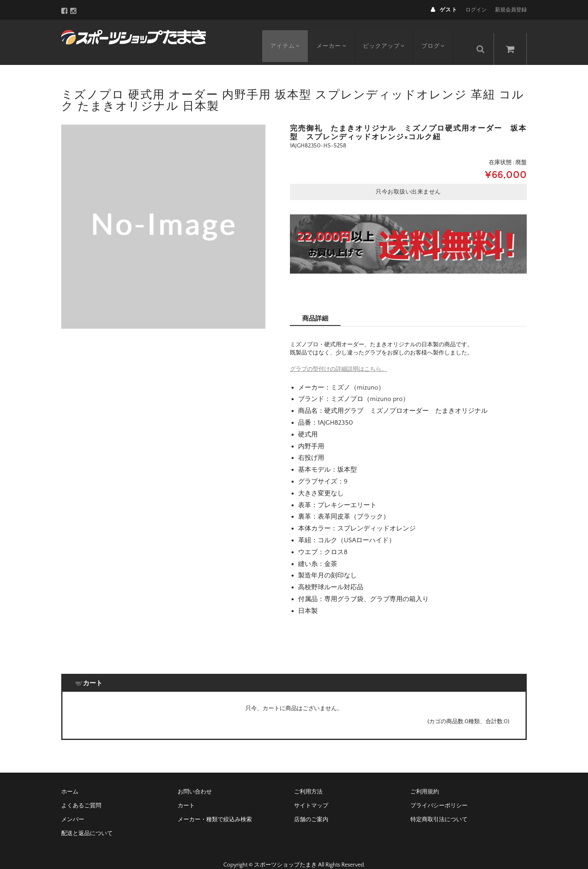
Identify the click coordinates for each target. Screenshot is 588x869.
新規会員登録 (511, 10)
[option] (163, 214)
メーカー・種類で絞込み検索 (215, 807)
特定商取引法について (439, 807)
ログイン (476, 10)
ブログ (440, 36)
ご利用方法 (308, 779)
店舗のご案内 (311, 807)
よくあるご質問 (81, 793)
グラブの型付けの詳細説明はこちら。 (339, 357)
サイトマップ (311, 793)
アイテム (286, 36)
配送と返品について (87, 821)
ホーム (70, 779)
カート (186, 793)
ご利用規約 (425, 779)
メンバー (73, 807)
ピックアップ (389, 36)
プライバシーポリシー (439, 793)
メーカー (335, 36)
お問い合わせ (195, 779)
